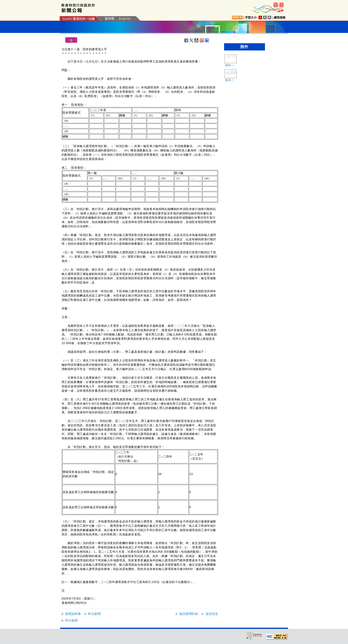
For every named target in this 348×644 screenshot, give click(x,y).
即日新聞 (71, 621)
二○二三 (179, 326)
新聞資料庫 (73, 614)
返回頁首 (212, 614)
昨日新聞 (94, 614)
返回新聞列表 (189, 614)
